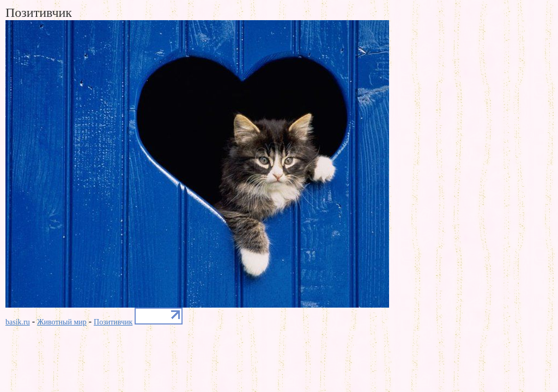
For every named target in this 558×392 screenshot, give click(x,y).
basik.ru (18, 322)
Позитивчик (113, 322)
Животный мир (62, 322)
